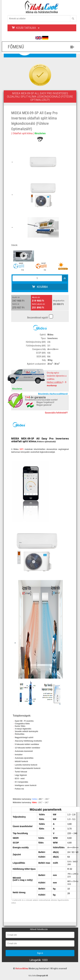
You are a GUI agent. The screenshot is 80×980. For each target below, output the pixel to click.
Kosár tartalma (26, 28)
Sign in (40, 953)
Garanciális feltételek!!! (56, 413)
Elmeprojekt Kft (42, 976)
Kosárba (40, 287)
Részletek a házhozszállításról (53, 394)
